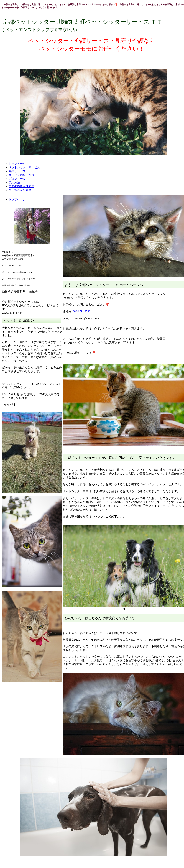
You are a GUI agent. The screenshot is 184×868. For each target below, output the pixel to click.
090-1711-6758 (81, 311)
